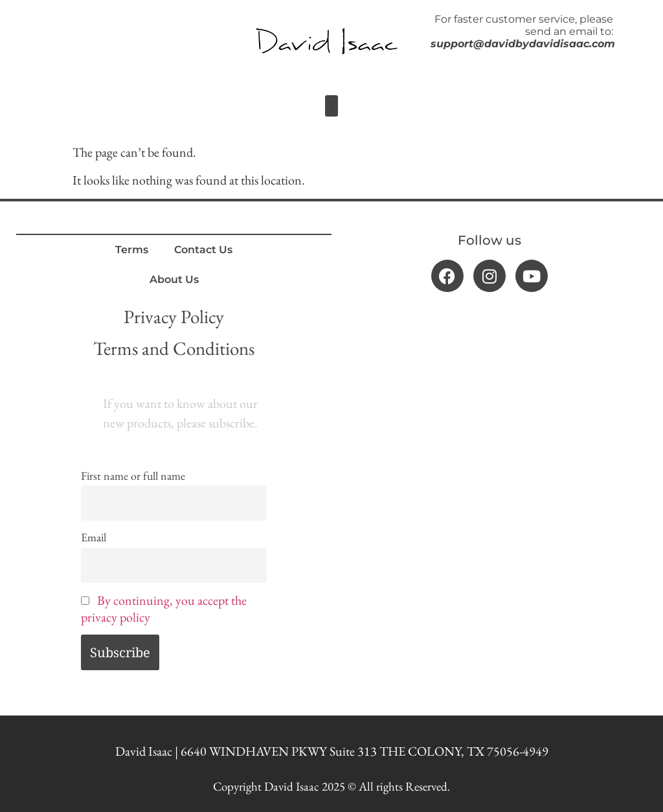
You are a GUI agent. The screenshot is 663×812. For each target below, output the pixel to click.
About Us (174, 279)
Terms (132, 250)
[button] (331, 106)
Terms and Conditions (174, 348)
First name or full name (133, 476)
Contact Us (203, 250)
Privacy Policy (174, 317)
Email (94, 537)
